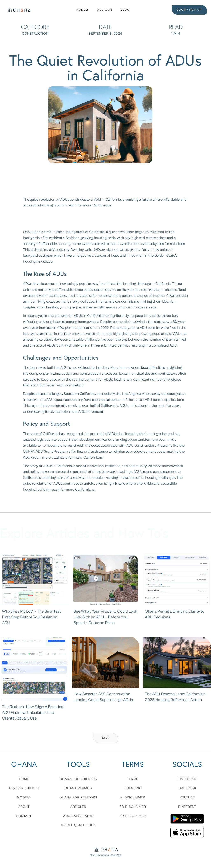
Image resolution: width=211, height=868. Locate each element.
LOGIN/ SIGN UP (189, 10)
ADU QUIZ (105, 10)
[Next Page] (105, 738)
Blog (125, 10)
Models (83, 10)
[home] (18, 10)
